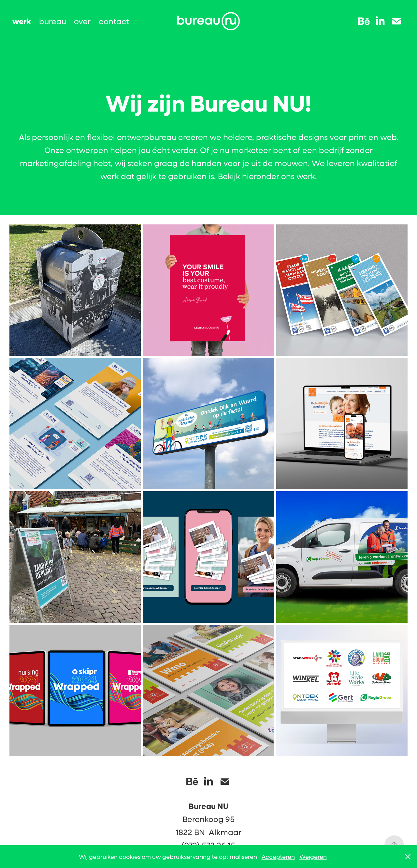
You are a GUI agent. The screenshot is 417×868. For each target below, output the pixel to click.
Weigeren (313, 857)
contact (114, 21)
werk (22, 21)
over (82, 21)
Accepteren (278, 857)
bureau (53, 21)
